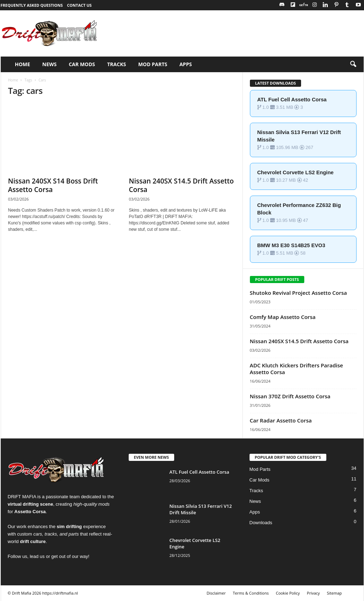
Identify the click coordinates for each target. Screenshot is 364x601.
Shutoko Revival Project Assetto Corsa (298, 293)
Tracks (256, 491)
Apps (255, 512)
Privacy (313, 593)
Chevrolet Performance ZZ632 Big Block (299, 209)
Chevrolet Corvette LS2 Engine (296, 172)
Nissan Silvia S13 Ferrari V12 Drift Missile (299, 136)
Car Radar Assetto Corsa (281, 420)
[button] (353, 64)
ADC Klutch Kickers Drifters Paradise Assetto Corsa (296, 369)
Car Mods (259, 480)
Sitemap (334, 593)
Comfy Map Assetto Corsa (283, 317)
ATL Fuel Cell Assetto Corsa (292, 100)
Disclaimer (216, 593)
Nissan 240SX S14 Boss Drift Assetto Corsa (53, 185)
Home (13, 80)
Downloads (261, 523)
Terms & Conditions (251, 593)
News (255, 501)
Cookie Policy (288, 593)
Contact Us (79, 5)
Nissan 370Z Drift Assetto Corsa (290, 396)
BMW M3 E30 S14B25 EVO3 (291, 245)
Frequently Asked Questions (32, 5)
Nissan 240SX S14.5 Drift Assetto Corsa (181, 185)
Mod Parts (260, 469)
